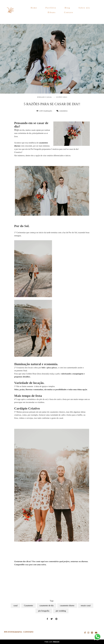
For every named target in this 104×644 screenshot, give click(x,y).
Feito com (52, 642)
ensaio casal (86, 606)
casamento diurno (67, 606)
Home (34, 8)
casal (15, 606)
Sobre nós (84, 8)
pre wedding (61, 611)
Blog (67, 8)
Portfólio (51, 8)
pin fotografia (44, 611)
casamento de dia (47, 606)
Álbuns (52, 12)
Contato (69, 12)
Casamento (29, 606)
